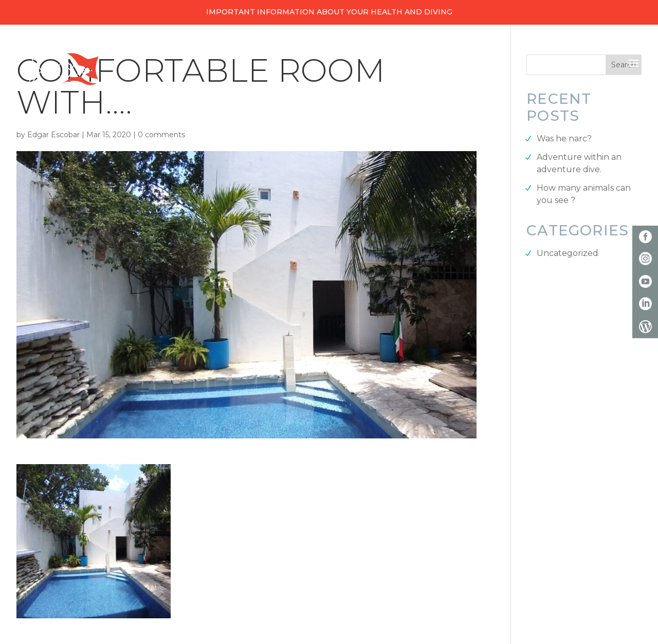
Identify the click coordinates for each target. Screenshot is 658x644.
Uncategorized (568, 253)
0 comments (161, 135)
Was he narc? (564, 139)
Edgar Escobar (53, 135)
